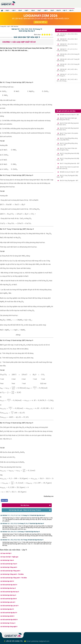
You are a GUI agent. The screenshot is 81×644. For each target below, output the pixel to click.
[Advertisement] (27, 67)
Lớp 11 (65, 10)
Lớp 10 (59, 10)
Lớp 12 (71, 10)
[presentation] (13, 205)
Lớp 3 (14, 10)
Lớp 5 (26, 10)
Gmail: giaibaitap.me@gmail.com (38, 641)
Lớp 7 (39, 10)
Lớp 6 (33, 10)
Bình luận (4, 500)
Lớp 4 (20, 10)
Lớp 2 (7, 10)
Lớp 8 (46, 10)
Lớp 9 (52, 10)
